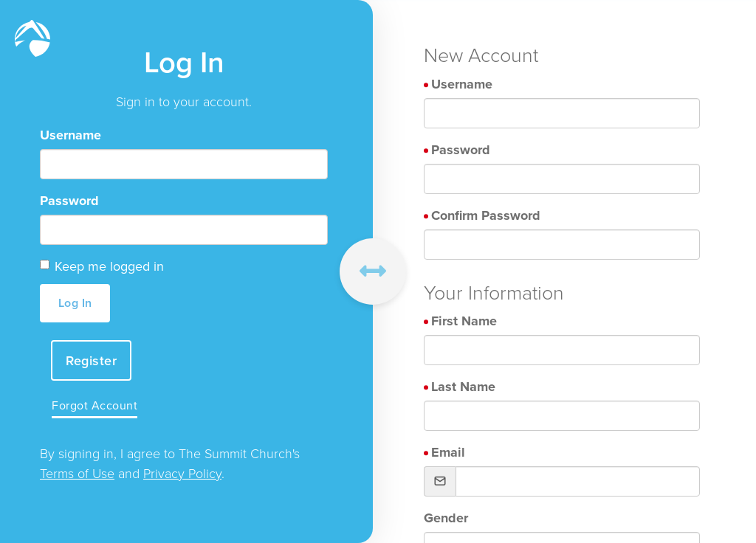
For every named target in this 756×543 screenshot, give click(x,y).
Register (91, 360)
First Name (464, 321)
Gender (446, 518)
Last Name (463, 387)
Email (448, 452)
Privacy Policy (182, 473)
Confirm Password (486, 215)
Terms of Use (77, 473)
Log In (75, 303)
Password (69, 201)
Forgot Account (94, 405)
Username (71, 135)
